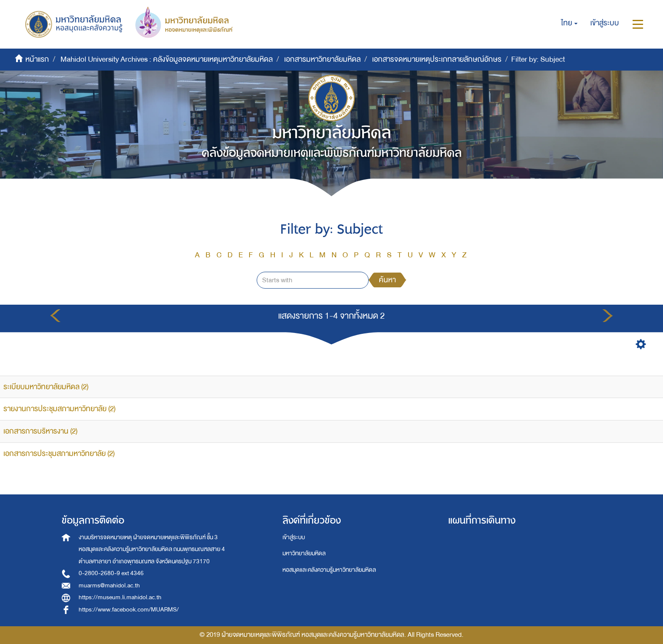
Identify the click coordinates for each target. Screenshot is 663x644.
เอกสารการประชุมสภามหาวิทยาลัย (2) (59, 454)
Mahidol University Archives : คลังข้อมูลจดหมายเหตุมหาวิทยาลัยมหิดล (167, 59)
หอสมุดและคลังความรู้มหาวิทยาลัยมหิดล (329, 570)
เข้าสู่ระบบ (294, 537)
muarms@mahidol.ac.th (109, 585)
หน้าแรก (37, 59)
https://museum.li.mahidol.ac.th (120, 597)
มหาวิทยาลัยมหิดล (304, 553)
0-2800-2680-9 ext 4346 (111, 573)
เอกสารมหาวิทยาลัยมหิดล (322, 59)
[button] (569, 23)
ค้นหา (387, 280)
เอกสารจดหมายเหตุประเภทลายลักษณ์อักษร (437, 59)
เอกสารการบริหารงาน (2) (40, 431)
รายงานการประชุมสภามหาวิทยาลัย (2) (59, 409)
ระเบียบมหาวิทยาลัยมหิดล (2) (46, 387)
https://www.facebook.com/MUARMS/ (129, 610)
